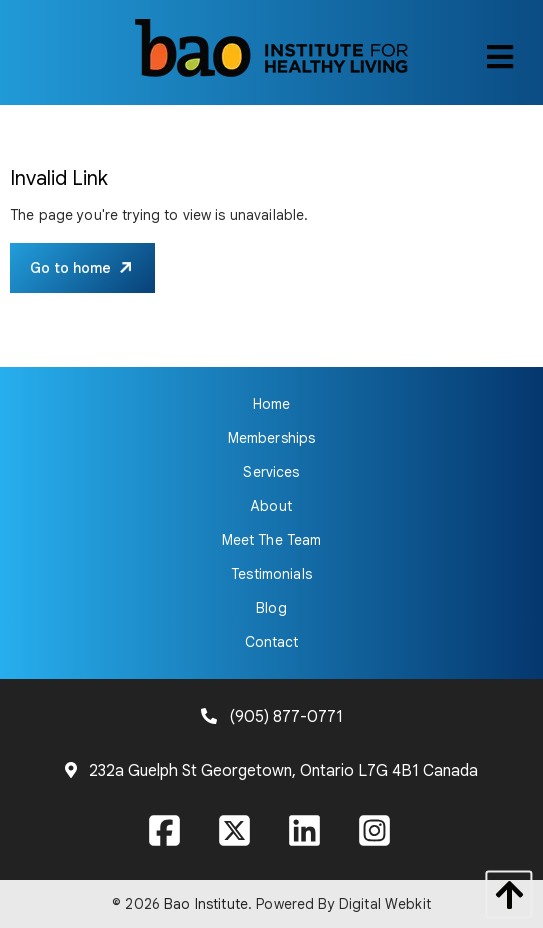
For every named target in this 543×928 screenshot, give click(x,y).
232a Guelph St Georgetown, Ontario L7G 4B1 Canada (283, 771)
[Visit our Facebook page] (167, 833)
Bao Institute (206, 904)
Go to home (70, 268)
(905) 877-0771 (286, 717)
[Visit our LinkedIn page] (307, 833)
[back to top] (504, 894)
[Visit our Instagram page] (377, 833)
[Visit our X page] (237, 833)
